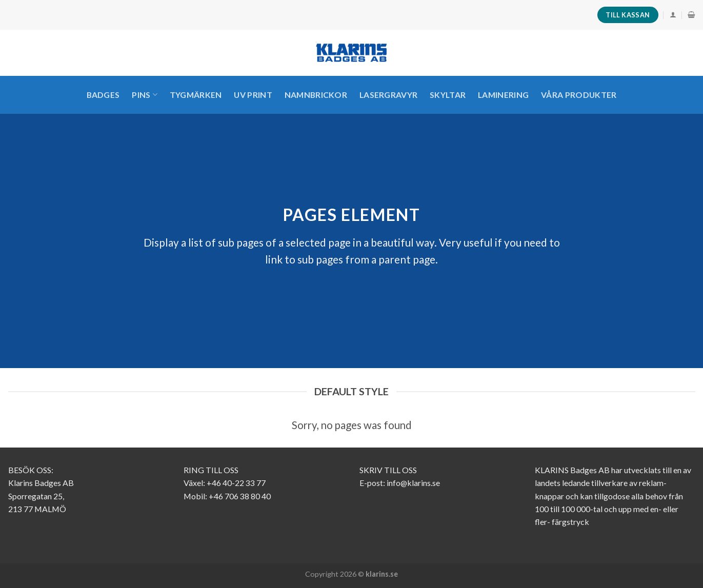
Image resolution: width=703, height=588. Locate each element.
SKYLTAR (448, 95)
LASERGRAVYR (389, 95)
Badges (103, 95)
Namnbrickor (316, 95)
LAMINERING (503, 95)
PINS (145, 95)
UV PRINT (253, 95)
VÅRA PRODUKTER (579, 95)
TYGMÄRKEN (196, 95)
